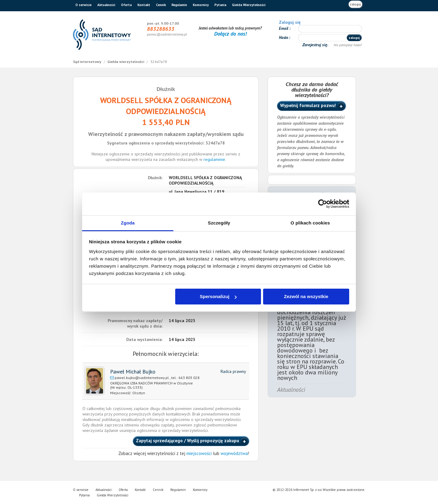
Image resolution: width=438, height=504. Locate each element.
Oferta (126, 5)
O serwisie (83, 5)
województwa (234, 453)
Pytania (220, 5)
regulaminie (214, 159)
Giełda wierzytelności (126, 62)
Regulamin (179, 5)
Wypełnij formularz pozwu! (308, 105)
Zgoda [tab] (128, 223)
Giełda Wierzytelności (249, 5)
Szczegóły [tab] (219, 223)
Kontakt (144, 5)
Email (284, 28)
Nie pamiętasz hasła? (348, 45)
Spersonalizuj (218, 296)
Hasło (284, 38)
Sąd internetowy (88, 62)
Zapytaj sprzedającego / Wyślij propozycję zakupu (188, 441)
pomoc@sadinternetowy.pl (167, 34)
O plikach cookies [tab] (310, 223)
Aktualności (106, 5)
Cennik (161, 5)
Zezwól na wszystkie (306, 296)
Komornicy (201, 5)
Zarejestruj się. (316, 45)
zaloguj (355, 4)
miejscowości (199, 453)
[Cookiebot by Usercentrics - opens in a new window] (323, 204)
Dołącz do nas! (230, 34)
